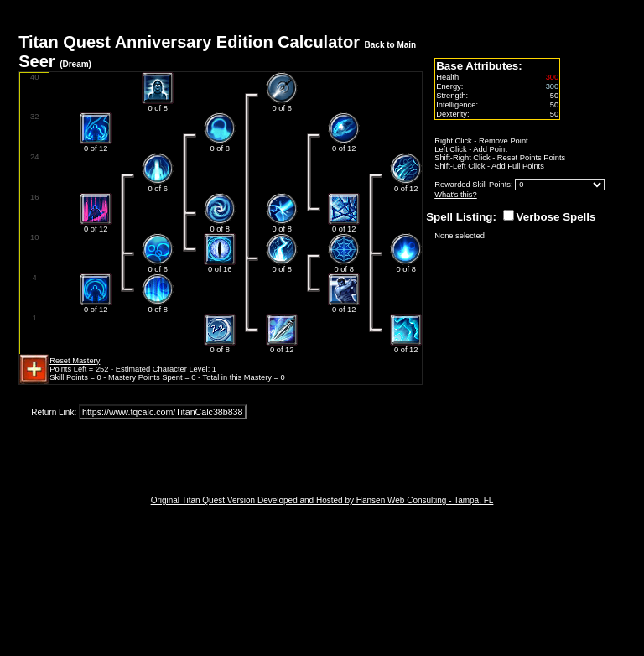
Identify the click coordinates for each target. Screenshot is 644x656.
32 (34, 117)
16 (34, 197)
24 (34, 157)
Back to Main (391, 45)
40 (34, 77)
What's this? (456, 195)
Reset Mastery (75, 361)
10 (34, 237)
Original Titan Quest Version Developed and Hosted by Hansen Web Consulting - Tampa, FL (322, 500)
